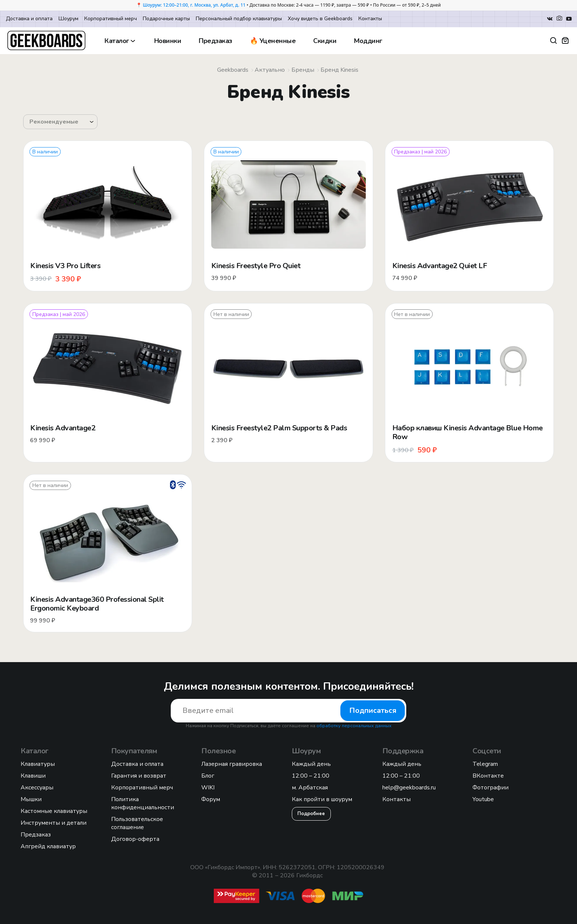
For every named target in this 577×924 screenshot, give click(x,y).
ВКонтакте (488, 776)
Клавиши (33, 776)
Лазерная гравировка (232, 764)
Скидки (325, 41)
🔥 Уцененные (273, 41)
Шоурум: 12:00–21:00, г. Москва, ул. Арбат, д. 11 (194, 5)
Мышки (31, 799)
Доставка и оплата (29, 19)
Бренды (303, 70)
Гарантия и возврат (139, 776)
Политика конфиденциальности (143, 803)
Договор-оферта (135, 839)
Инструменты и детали (54, 823)
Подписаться (373, 710)
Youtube (483, 799)
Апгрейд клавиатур (48, 846)
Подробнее (311, 814)
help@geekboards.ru (409, 788)
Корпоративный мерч (111, 19)
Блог (208, 776)
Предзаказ (215, 41)
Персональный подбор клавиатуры (239, 19)
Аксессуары (37, 788)
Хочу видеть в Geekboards (320, 19)
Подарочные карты (166, 19)
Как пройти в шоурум (322, 799)
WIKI (208, 788)
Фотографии (491, 788)
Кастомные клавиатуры (54, 811)
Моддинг (368, 41)
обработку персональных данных (354, 726)
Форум (211, 799)
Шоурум (68, 19)
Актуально (270, 70)
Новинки (168, 41)
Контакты (370, 19)
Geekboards (233, 70)
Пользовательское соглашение (137, 823)
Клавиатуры (38, 764)
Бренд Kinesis (339, 70)
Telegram (485, 764)
